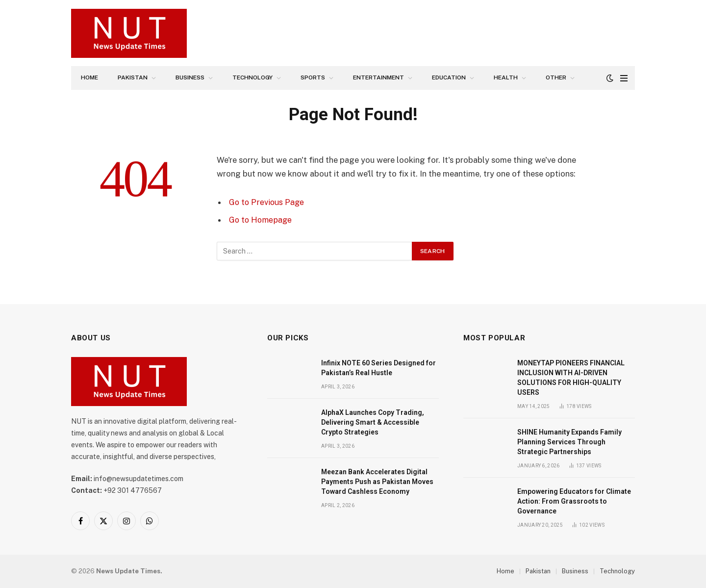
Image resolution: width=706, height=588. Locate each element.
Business (190, 77)
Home (89, 77)
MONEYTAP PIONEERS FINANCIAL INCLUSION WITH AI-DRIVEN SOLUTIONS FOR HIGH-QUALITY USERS (571, 378)
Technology (252, 77)
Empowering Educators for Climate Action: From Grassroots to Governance (574, 501)
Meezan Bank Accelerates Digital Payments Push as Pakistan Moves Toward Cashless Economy (377, 482)
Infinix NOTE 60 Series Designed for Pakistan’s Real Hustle (378, 368)
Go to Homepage (262, 220)
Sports (313, 77)
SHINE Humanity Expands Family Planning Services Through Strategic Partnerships (569, 442)
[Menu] (624, 78)
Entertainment (378, 77)
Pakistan (133, 77)
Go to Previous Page (267, 202)
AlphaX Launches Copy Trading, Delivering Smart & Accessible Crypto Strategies (373, 422)
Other (556, 77)
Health (506, 77)
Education (449, 77)
